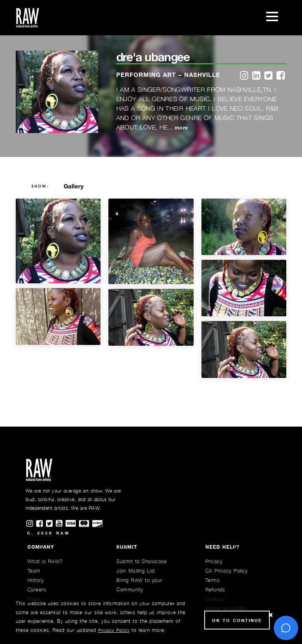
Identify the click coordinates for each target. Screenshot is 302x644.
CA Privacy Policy (227, 571)
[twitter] (268, 76)
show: (40, 186)
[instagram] (244, 76)
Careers (37, 589)
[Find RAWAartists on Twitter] (51, 524)
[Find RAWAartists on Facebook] (41, 524)
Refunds (215, 589)
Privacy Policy (114, 630)
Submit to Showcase (141, 561)
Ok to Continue (237, 620)
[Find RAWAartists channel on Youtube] (61, 524)
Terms (213, 580)
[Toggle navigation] (272, 18)
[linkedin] (256, 76)
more (181, 128)
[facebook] (281, 76)
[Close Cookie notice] (271, 615)
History (36, 580)
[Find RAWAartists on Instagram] (31, 524)
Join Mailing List (136, 571)
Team (34, 571)
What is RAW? (45, 561)
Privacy (214, 561)
